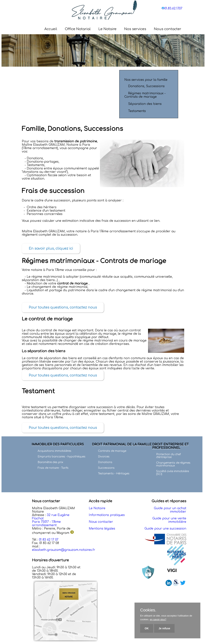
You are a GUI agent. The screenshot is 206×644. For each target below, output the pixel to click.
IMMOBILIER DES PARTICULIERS (58, 444)
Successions (106, 468)
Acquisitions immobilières (54, 451)
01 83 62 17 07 (49, 540)
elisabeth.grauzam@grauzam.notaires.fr (64, 550)
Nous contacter (168, 29)
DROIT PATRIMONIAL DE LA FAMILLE (122, 444)
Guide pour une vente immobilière (169, 520)
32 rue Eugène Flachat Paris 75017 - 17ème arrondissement (51, 520)
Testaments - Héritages (114, 474)
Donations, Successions (146, 86)
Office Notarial (78, 29)
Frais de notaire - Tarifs (53, 468)
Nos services (135, 29)
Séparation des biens (144, 104)
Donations (105, 462)
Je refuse (164, 628)
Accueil (51, 29)
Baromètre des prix (50, 462)
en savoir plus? (158, 619)
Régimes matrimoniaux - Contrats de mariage (145, 95)
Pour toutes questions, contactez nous (63, 307)
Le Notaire (107, 29)
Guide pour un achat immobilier (170, 510)
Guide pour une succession (165, 529)
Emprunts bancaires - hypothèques (62, 457)
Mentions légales (102, 529)
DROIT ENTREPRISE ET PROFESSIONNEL (170, 446)
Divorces (104, 457)
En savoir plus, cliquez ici (51, 248)
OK (147, 628)
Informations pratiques (107, 515)
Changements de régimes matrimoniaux (173, 464)
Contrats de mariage (112, 451)
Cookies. (148, 610)
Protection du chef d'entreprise (168, 456)
